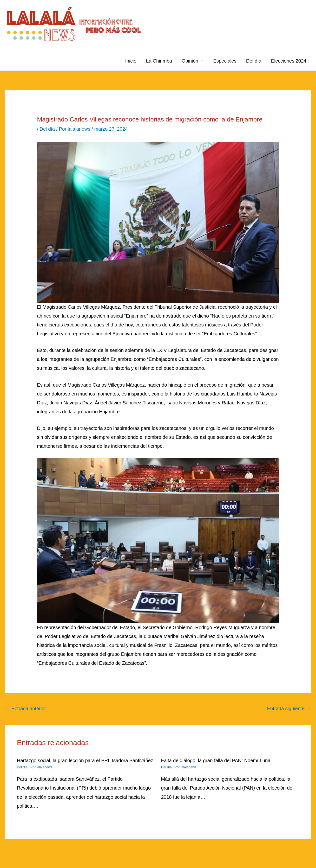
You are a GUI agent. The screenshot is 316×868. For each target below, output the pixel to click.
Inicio (131, 61)
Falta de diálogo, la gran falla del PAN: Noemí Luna (216, 760)
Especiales (225, 61)
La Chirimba (159, 61)
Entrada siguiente (289, 708)
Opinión (190, 61)
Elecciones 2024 (289, 61)
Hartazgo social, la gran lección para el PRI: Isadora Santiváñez (85, 760)
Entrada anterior (26, 708)
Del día (254, 61)
